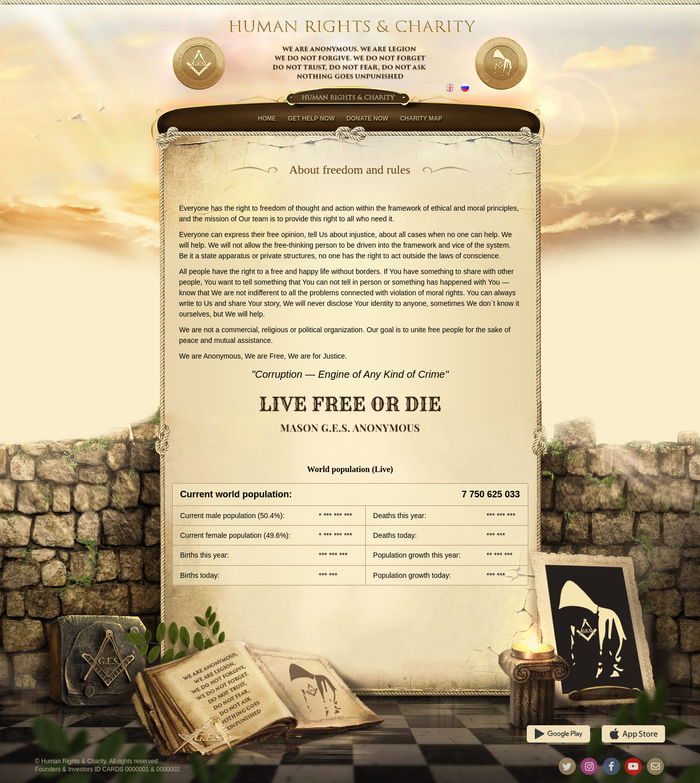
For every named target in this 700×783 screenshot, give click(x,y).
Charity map (421, 119)
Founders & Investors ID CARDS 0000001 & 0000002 (107, 769)
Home (267, 119)
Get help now (311, 119)
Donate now (367, 119)
